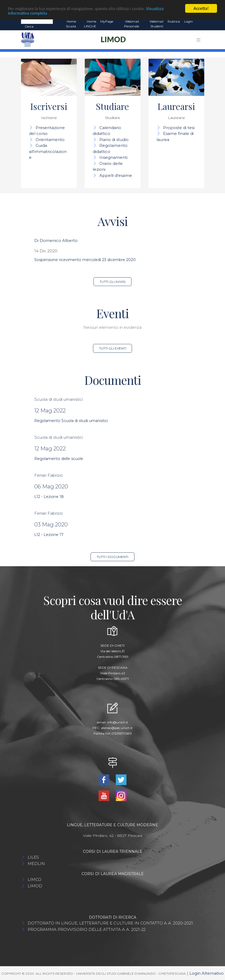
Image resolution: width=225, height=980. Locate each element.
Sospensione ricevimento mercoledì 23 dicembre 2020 (85, 260)
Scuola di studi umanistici (59, 399)
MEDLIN (36, 864)
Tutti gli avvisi (112, 282)
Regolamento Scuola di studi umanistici (71, 421)
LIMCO (35, 879)
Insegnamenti (113, 157)
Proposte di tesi (179, 128)
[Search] (37, 21)
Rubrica (174, 21)
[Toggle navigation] (198, 40)
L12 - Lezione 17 (49, 535)
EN (200, 22)
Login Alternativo (207, 973)
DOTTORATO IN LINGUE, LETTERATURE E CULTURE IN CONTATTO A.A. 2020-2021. (111, 923)
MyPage (107, 21)
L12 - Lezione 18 (49, 497)
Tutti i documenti (112, 557)
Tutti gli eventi (113, 348)
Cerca (29, 26)
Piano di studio (114, 140)
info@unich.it (118, 722)
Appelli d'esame (116, 175)
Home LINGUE (90, 24)
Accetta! (201, 8)
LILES (33, 857)
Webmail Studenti (156, 24)
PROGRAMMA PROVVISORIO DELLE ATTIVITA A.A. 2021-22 (87, 929)
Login (188, 21)
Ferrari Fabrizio (49, 475)
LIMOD (35, 886)
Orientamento (50, 140)
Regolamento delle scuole (59, 459)
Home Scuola (71, 24)
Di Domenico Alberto (56, 240)
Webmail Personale (131, 24)
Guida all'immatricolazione (48, 151)
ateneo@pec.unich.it (117, 728)
